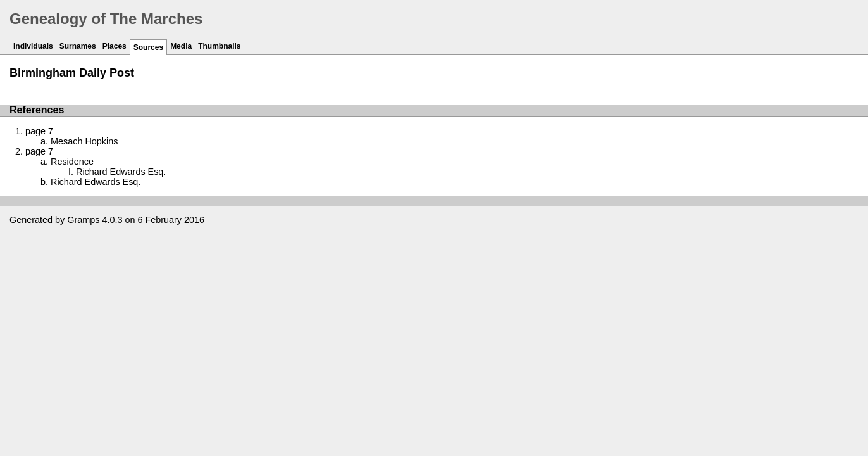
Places (115, 46)
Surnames (78, 46)
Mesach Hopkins (84, 141)
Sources (148, 47)
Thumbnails (219, 46)
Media (181, 46)
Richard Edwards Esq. (121, 172)
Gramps (83, 220)
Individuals (33, 46)
